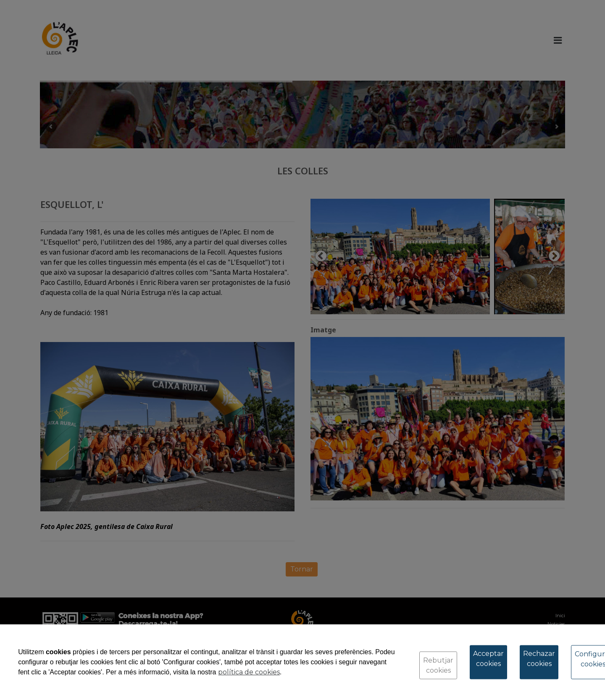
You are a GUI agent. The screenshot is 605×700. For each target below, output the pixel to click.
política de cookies (249, 672)
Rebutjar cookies (438, 665)
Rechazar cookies (539, 659)
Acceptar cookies (488, 659)
